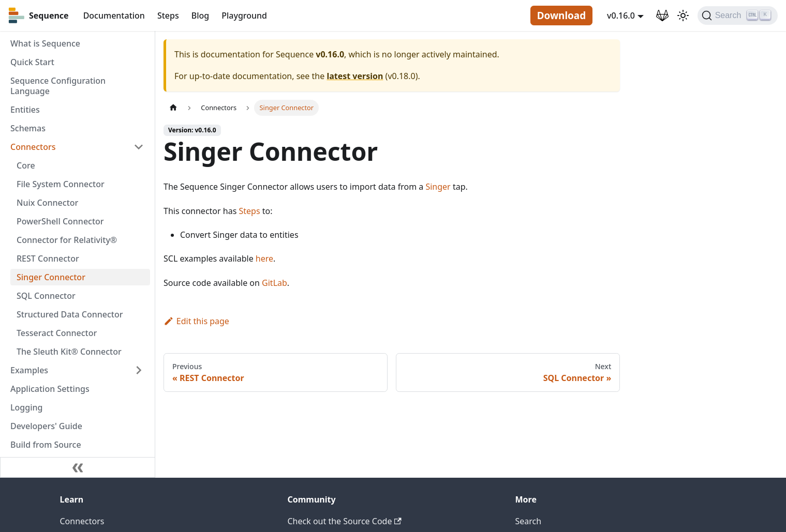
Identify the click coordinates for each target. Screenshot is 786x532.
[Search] (738, 16)
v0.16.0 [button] (621, 16)
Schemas (28, 128)
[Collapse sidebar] (78, 467)
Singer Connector (51, 277)
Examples (29, 370)
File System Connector (61, 184)
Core (26, 165)
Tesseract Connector (57, 333)
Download (561, 16)
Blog (200, 16)
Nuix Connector (47, 203)
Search (529, 521)
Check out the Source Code (345, 521)
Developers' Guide (46, 426)
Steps (168, 16)
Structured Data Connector (70, 314)
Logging (26, 407)
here (264, 259)
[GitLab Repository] (662, 16)
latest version (355, 76)
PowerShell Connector (60, 221)
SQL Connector (46, 296)
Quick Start (32, 62)
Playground (244, 16)
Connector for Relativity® (67, 240)
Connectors (33, 147)
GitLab (275, 283)
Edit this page (196, 321)
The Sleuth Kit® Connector (69, 352)
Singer (438, 187)
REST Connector (48, 259)
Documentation (114, 16)
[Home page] (173, 108)
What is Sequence (45, 43)
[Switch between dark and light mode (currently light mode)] (683, 16)
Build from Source (46, 445)
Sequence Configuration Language (58, 86)
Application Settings (50, 389)
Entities (25, 110)
